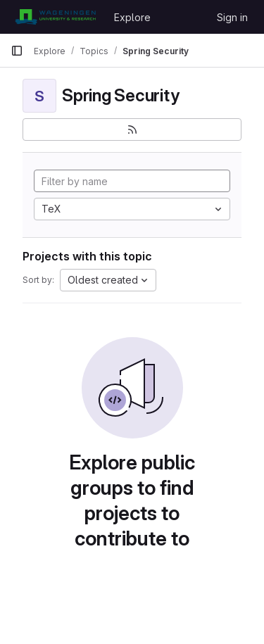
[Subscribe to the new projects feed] (132, 130)
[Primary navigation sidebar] (17, 51)
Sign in (232, 17)
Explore (132, 17)
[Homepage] (55, 17)
